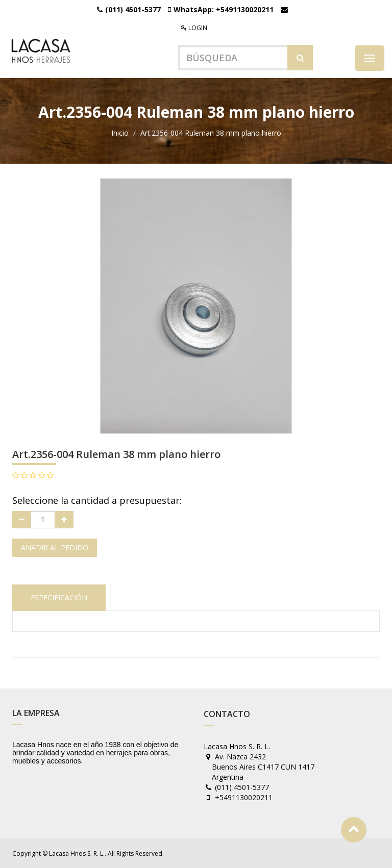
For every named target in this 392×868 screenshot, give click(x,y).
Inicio (120, 133)
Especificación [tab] (59, 597)
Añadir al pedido (55, 547)
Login (194, 28)
